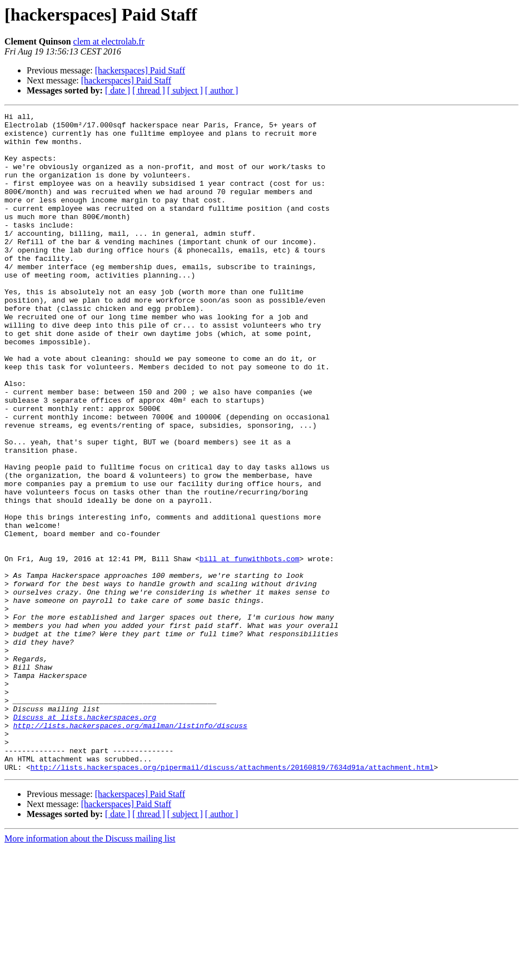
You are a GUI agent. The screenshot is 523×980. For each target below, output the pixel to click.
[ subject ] (185, 90)
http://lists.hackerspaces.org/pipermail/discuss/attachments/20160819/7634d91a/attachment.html (232, 899)
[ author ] (222, 90)
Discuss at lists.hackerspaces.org (85, 839)
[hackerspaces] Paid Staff (140, 70)
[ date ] (118, 90)
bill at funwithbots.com (249, 649)
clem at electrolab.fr (109, 41)
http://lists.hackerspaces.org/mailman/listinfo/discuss (130, 849)
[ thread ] (149, 90)
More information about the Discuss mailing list (90, 970)
